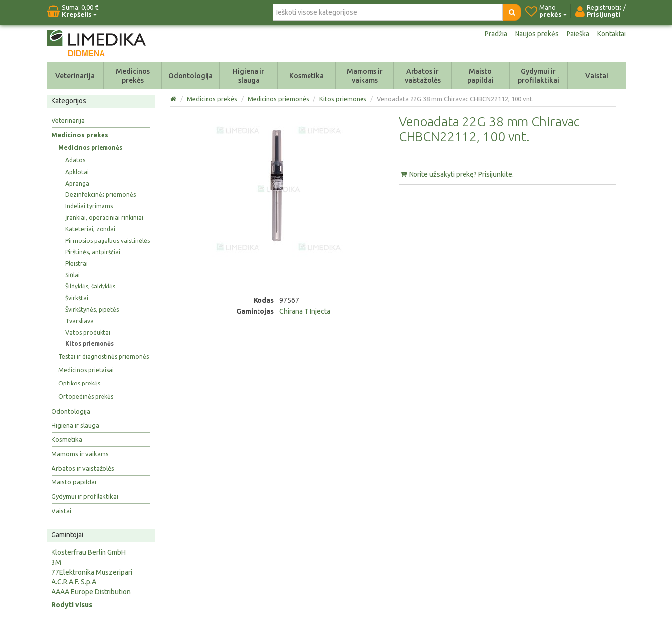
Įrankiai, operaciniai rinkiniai (104, 217)
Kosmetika (307, 76)
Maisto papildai (481, 76)
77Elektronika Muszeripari (92, 572)
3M (56, 562)
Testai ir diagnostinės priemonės (103, 357)
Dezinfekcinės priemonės (101, 195)
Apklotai (77, 172)
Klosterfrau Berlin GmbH (89, 552)
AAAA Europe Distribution (91, 592)
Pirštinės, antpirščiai (93, 252)
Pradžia (496, 34)
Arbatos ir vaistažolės (423, 76)
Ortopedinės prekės (86, 397)
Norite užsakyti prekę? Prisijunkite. (456, 174)
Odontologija (191, 76)
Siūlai (73, 275)
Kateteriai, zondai (90, 229)
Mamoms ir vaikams (365, 76)
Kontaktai (612, 34)
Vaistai (597, 76)
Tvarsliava (79, 321)
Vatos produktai (88, 332)
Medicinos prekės (133, 76)
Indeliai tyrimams (89, 206)
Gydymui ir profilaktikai (539, 76)
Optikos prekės (79, 383)
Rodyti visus (72, 605)
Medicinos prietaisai (86, 370)
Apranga (77, 183)
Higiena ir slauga (249, 76)
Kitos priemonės (90, 344)
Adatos (75, 160)
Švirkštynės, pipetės (92, 310)
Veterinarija (75, 76)
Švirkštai (77, 298)
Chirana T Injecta (305, 311)
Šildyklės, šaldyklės (90, 286)
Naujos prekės (537, 34)
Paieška (578, 34)
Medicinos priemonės (90, 148)
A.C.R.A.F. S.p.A (74, 582)
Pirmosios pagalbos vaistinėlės (107, 241)
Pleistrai (77, 264)
